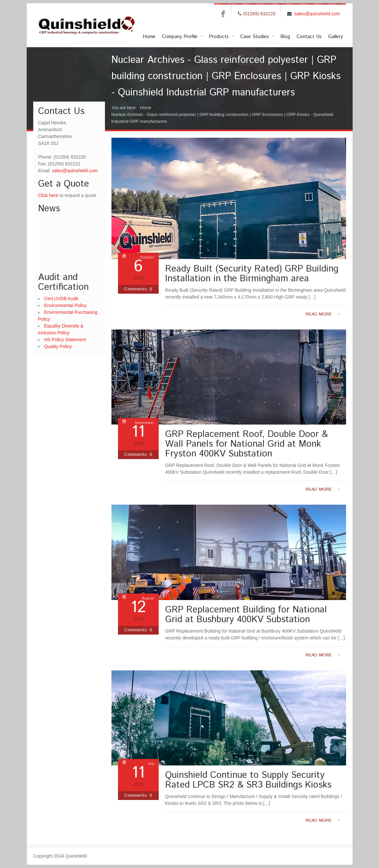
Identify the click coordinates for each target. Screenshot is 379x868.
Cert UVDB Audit (61, 299)
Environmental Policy (66, 305)
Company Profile (183, 37)
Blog (285, 37)
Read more (323, 314)
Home (149, 37)
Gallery (335, 37)
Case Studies (258, 37)
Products (222, 37)
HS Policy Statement (65, 340)
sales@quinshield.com (317, 14)
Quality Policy (58, 346)
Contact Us (309, 37)
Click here (48, 195)
